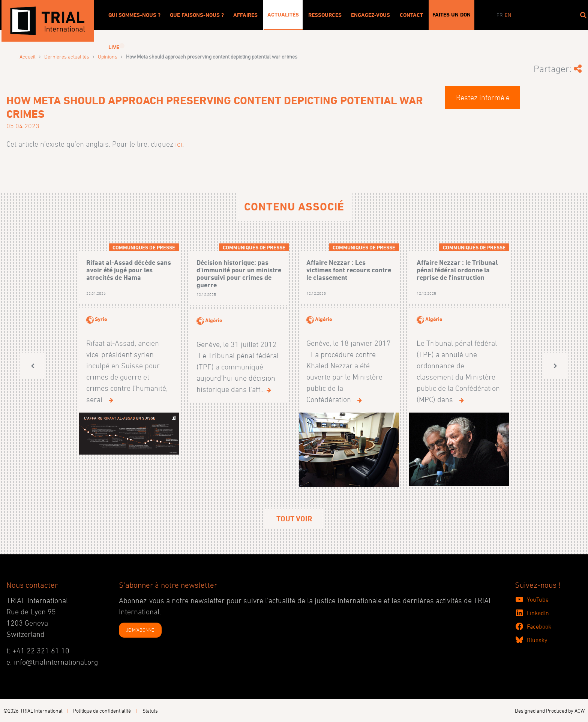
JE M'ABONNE (140, 630)
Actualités (283, 15)
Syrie (101, 319)
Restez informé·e (483, 98)
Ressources (325, 15)
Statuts (150, 711)
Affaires (245, 15)
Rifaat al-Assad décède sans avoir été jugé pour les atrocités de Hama (129, 270)
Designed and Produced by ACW (550, 711)
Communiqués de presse (144, 247)
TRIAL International (41, 711)
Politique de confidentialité (102, 711)
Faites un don (451, 15)
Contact (411, 15)
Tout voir (294, 519)
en (508, 15)
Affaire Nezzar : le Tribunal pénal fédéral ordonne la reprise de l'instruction (457, 270)
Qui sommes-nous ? (134, 15)
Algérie (214, 320)
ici (179, 144)
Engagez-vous (370, 15)
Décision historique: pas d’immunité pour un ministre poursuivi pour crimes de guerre (239, 273)
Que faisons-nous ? (197, 15)
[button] (33, 366)
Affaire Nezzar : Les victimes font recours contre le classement (349, 270)
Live (114, 47)
